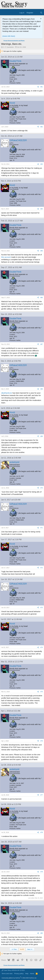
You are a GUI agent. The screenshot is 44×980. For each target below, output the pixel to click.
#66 (42, 298)
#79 (42, 872)
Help (27, 974)
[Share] (38, 87)
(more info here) (9, 36)
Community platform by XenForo (19, 978)
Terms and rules (7, 974)
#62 (42, 127)
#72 (42, 568)
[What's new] (37, 13)
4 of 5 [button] (22, 949)
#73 (42, 608)
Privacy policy (19, 974)
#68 (42, 389)
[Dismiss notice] (41, 19)
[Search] (41, 13)
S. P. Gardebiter (9, 47)
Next (30, 949)
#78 (42, 832)
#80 (42, 933)
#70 (42, 488)
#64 (42, 209)
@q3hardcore (7, 393)
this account (6, 257)
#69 (42, 436)
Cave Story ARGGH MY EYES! (13, 970)
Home (32, 974)
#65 (42, 251)
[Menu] (3, 13)
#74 (42, 647)
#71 (42, 528)
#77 (42, 795)
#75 (42, 692)
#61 (42, 87)
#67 (42, 344)
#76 (42, 741)
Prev (14, 949)
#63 (42, 164)
